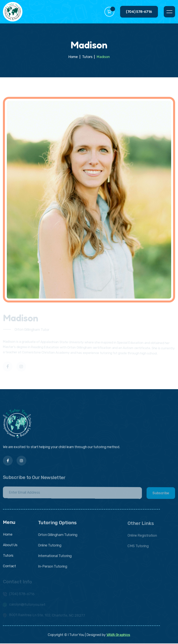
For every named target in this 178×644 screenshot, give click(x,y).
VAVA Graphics (118, 637)
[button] (109, 12)
